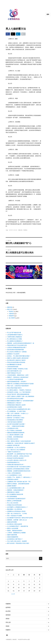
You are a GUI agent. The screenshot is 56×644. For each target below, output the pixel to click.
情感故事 (11, 316)
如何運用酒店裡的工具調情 (15, 407)
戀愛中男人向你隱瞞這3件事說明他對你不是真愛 (20, 384)
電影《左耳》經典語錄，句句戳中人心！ (18, 413)
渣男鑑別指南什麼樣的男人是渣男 (16, 405)
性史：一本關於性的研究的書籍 (16, 426)
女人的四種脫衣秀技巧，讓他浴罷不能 (18, 526)
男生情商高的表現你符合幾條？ (16, 399)
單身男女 (25, 230)
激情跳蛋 (8, 615)
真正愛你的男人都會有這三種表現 (16, 360)
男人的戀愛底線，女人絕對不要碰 (16, 411)
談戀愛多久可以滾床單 (13, 354)
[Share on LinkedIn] (18, 34)
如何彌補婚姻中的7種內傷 (14, 364)
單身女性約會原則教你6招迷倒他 (16, 362)
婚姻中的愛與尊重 (12, 535)
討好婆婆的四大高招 (13, 428)
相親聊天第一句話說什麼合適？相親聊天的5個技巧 (21, 443)
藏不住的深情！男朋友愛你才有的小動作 (18, 543)
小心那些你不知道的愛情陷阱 (15, 379)
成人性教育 (12, 318)
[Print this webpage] (23, 34)
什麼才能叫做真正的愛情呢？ (15, 422)
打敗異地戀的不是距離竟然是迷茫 (16, 499)
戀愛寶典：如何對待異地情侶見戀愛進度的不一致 (21, 343)
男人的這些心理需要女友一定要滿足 (17, 352)
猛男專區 (8, 607)
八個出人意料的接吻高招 (14, 473)
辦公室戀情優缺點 (12, 496)
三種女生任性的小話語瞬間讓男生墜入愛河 (19, 409)
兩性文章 (20, 230)
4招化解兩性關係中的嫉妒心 (15, 335)
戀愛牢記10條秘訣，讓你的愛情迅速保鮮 (18, 484)
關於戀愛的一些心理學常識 (15, 509)
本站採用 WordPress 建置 (24, 639)
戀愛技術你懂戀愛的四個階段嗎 (16, 433)
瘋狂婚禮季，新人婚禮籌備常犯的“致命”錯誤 (20, 454)
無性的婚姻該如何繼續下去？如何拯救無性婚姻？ (21, 401)
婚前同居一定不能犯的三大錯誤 (16, 418)
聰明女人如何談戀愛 (13, 528)
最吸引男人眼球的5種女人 (14, 416)
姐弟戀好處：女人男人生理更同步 (16, 447)
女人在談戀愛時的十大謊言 (15, 475)
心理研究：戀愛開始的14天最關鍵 (16, 533)
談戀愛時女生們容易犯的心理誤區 (16, 511)
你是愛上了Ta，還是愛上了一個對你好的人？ (20, 477)
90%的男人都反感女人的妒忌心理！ (17, 460)
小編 (7, 230)
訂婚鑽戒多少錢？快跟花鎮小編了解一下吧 (19, 482)
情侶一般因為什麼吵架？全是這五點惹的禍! (19, 441)
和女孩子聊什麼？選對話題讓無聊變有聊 (18, 394)
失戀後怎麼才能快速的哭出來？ (16, 465)
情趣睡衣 (8, 630)
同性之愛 (8, 622)
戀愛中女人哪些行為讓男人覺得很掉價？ (18, 358)
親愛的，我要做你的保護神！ (15, 530)
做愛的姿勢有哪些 (12, 522)
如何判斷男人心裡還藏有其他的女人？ (18, 507)
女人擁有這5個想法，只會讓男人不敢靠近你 (19, 390)
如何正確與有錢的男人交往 (15, 371)
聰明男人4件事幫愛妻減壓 (14, 501)
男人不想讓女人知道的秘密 (15, 430)
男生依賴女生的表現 (13, 439)
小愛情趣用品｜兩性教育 (11, 639)
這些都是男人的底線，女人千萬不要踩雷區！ (19, 392)
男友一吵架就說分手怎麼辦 (15, 516)
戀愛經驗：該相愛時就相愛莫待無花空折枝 (19, 471)
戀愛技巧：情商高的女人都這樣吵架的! (18, 377)
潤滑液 (7, 619)
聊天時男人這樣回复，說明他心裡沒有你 (18, 456)
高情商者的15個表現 (13, 479)
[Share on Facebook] (8, 34)
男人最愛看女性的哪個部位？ (15, 341)
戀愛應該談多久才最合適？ (15, 403)
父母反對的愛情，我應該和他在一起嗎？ (18, 375)
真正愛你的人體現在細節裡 (15, 524)
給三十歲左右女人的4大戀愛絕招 (16, 450)
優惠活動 (10, 307)
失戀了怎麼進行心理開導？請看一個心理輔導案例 (21, 396)
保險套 (7, 626)
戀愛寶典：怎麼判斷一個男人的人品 (17, 520)
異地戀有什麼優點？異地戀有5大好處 (17, 369)
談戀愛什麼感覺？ (12, 486)
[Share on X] (13, 34)
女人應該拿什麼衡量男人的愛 (15, 435)
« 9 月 (13, 594)
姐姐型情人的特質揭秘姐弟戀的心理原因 (18, 469)
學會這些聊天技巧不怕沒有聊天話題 (17, 345)
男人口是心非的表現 (13, 503)
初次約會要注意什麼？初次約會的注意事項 (19, 467)
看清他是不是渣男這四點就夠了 (16, 458)
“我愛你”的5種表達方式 (14, 452)
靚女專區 (8, 611)
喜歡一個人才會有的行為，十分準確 (17, 513)
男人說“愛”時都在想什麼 (14, 333)
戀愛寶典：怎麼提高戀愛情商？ (16, 490)
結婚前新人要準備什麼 (13, 445)
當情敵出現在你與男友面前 (15, 505)
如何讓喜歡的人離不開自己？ (15, 539)
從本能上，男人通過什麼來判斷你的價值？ (19, 356)
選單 (48, 14)
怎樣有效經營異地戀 (13, 367)
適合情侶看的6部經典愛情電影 (16, 350)
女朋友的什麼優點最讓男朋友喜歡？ (17, 347)
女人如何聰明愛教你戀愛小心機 (16, 488)
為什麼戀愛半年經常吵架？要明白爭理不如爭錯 (20, 518)
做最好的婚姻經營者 (13, 537)
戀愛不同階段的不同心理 (14, 373)
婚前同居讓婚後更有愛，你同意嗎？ (17, 381)
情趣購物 (8, 604)
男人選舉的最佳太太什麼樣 (15, 339)
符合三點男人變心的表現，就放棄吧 (17, 541)
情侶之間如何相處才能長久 (15, 388)
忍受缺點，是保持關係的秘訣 (15, 437)
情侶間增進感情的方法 (13, 462)
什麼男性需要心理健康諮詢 (15, 337)
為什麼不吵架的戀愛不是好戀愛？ (16, 424)
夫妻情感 (11, 314)
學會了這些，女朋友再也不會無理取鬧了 (18, 386)
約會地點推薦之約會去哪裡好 (15, 420)
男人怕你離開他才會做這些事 (15, 494)
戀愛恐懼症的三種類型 (13, 492)
